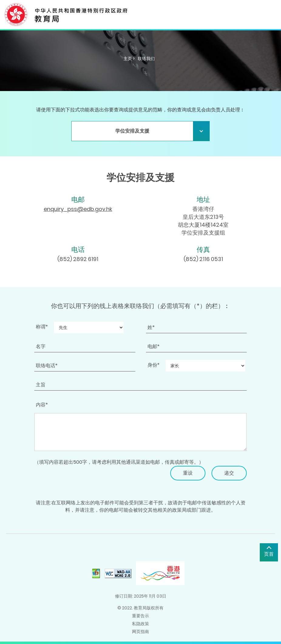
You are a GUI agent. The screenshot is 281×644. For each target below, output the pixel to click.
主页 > (129, 59)
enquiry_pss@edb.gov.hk (78, 209)
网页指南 (140, 632)
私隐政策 (140, 624)
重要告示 (140, 616)
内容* (42, 405)
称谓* (42, 327)
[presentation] (80, 478)
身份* (154, 365)
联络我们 (146, 59)
